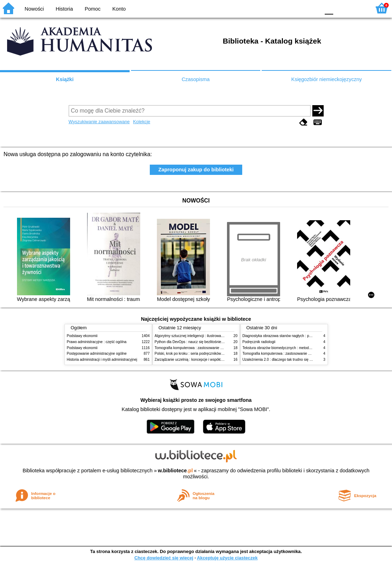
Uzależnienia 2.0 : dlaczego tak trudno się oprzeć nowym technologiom (299, 360)
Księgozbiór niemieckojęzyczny (327, 79)
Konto (119, 9)
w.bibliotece (175, 471)
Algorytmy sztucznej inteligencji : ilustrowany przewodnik (199, 336)
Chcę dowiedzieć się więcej (164, 558)
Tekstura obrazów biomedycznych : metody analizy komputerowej (294, 348)
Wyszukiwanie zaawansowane (99, 122)
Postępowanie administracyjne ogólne (97, 354)
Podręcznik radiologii (259, 342)
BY (313, 8)
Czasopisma (196, 79)
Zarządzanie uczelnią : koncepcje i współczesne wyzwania (201, 360)
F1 (341, 8)
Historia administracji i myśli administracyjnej (102, 360)
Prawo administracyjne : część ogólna (97, 342)
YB (298, 8)
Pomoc (93, 9)
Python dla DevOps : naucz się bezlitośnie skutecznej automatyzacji (208, 342)
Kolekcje (142, 122)
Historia (64, 9)
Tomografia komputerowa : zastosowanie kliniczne (194, 348)
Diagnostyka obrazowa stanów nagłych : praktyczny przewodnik (293, 336)
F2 (357, 8)
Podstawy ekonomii (82, 336)
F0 (329, 8)
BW (284, 8)
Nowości (34, 9)
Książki (65, 79)
